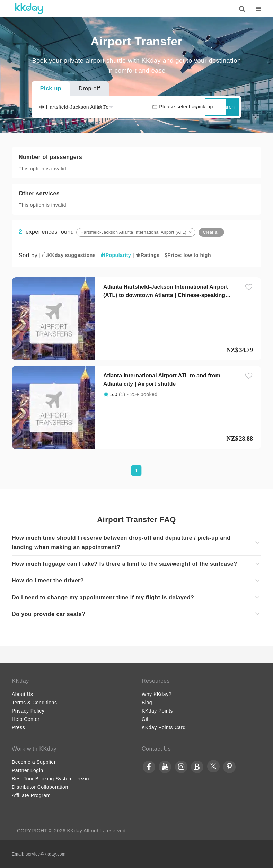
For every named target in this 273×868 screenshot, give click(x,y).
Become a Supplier (34, 762)
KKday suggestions (69, 255)
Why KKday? (157, 694)
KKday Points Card (164, 727)
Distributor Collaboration (40, 787)
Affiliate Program (31, 795)
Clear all (212, 232)
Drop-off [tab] (89, 88)
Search (222, 107)
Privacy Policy (28, 711)
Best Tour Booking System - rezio (50, 779)
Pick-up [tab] (51, 88)
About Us (23, 694)
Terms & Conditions (34, 703)
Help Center (26, 719)
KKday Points (157, 711)
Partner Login (28, 770)
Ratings (148, 255)
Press (18, 727)
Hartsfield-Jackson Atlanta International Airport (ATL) (134, 232)
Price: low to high (188, 255)
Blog (147, 703)
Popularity (116, 255)
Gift (146, 719)
